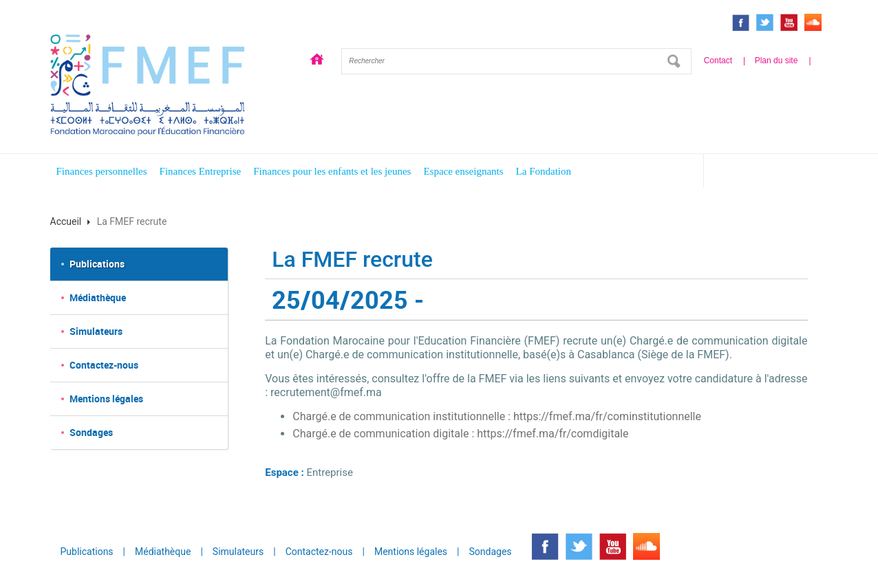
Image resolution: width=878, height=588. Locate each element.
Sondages (91, 432)
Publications (97, 264)
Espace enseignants (463, 171)
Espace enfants (771, 173)
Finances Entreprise (201, 171)
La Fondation (544, 171)
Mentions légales (106, 399)
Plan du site (777, 61)
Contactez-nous (104, 365)
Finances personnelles (102, 171)
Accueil (317, 61)
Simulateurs (96, 331)
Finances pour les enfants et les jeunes (332, 171)
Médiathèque (98, 297)
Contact (718, 61)
